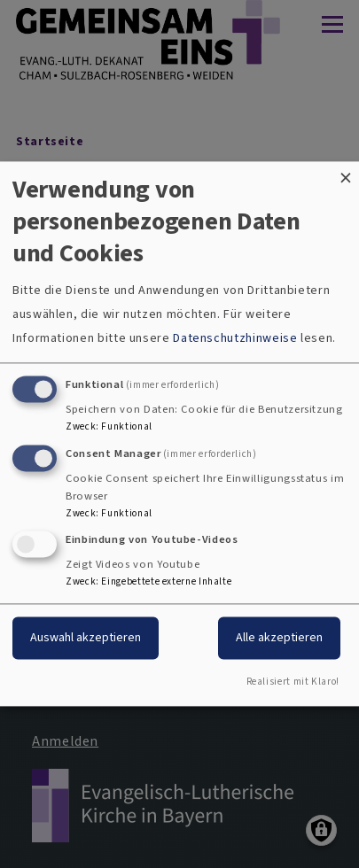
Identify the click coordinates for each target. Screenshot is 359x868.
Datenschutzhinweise (235, 338)
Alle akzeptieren (279, 638)
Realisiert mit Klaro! (293, 682)
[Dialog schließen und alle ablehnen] (346, 172)
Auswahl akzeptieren (86, 638)
